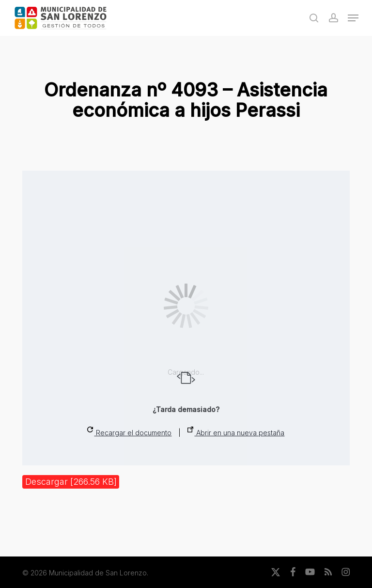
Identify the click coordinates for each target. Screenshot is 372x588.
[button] (353, 18)
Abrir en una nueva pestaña (236, 431)
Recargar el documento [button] (129, 431)
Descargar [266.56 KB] (71, 482)
